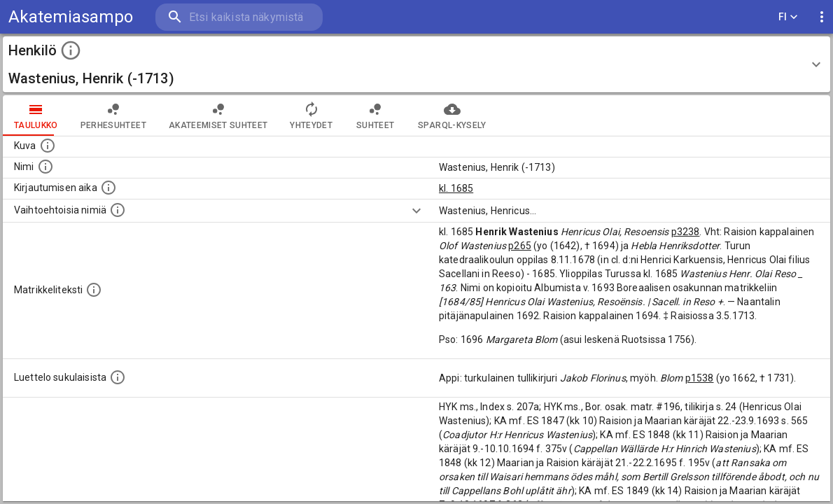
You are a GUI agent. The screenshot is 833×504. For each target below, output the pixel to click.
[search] (238, 17)
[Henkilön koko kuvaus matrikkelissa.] (94, 290)
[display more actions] (822, 17)
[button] (416, 64)
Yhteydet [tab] (311, 115)
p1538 (700, 378)
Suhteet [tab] (375, 115)
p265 (520, 246)
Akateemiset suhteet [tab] (218, 115)
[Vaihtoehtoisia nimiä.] (118, 210)
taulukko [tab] (36, 115)
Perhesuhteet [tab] (113, 115)
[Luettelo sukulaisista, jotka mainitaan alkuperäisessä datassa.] (118, 377)
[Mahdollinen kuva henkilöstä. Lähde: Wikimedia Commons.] (48, 146)
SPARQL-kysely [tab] (452, 115)
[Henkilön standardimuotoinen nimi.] (45, 167)
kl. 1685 (456, 188)
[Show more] (416, 211)
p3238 (686, 232)
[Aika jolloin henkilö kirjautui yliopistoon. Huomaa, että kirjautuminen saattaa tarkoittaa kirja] (108, 188)
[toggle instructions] (71, 50)
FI (788, 17)
